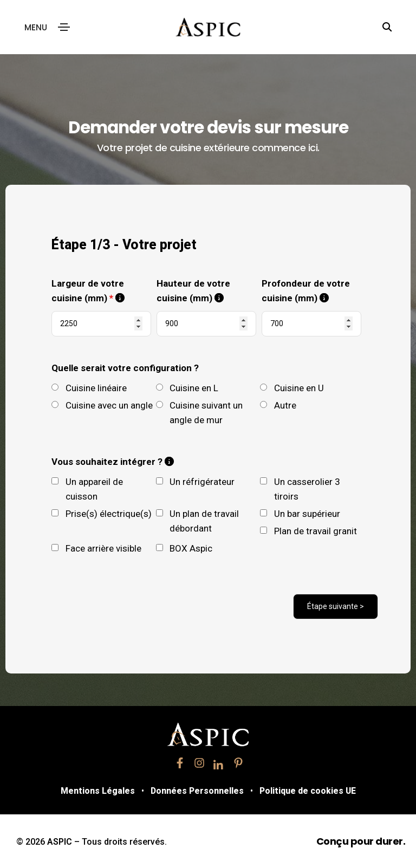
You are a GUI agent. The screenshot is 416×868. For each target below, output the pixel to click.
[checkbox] (55, 480)
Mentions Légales (91, 790)
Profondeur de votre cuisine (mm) (311, 291)
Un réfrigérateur (202, 481)
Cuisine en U (299, 387)
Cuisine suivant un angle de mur (206, 412)
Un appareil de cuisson (94, 488)
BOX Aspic (191, 547)
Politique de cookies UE (313, 790)
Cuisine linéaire (96, 387)
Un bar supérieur (307, 513)
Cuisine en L (194, 387)
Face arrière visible (103, 547)
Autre (285, 404)
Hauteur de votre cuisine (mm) (206, 291)
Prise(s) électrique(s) (109, 513)
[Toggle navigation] (64, 27)
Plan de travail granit (316, 530)
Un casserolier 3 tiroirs (307, 488)
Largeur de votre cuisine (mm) (101, 291)
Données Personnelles (196, 790)
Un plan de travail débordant (204, 520)
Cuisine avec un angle (109, 404)
